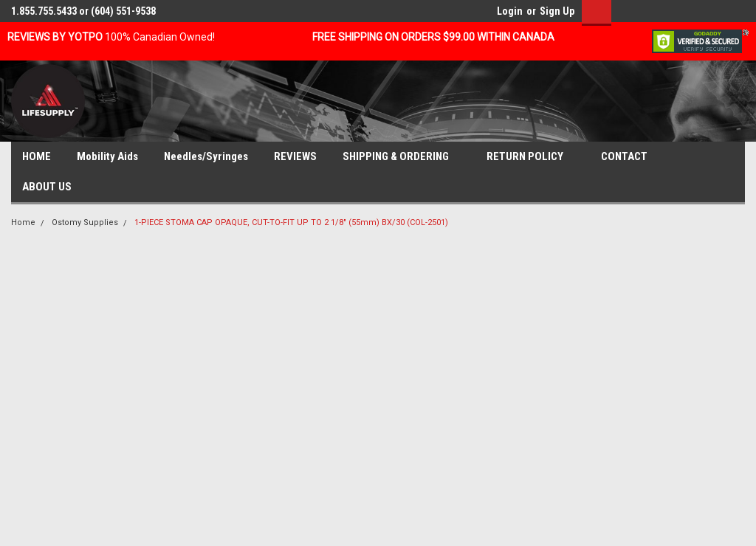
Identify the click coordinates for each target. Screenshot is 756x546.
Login (510, 11)
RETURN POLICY (531, 157)
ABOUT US (53, 187)
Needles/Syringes (206, 156)
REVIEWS (295, 156)
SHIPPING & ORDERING (402, 157)
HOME (37, 156)
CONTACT (630, 157)
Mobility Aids (107, 156)
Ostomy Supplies (85, 222)
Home (23, 222)
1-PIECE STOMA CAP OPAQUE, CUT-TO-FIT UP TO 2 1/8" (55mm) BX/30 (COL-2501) (291, 222)
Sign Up (557, 11)
